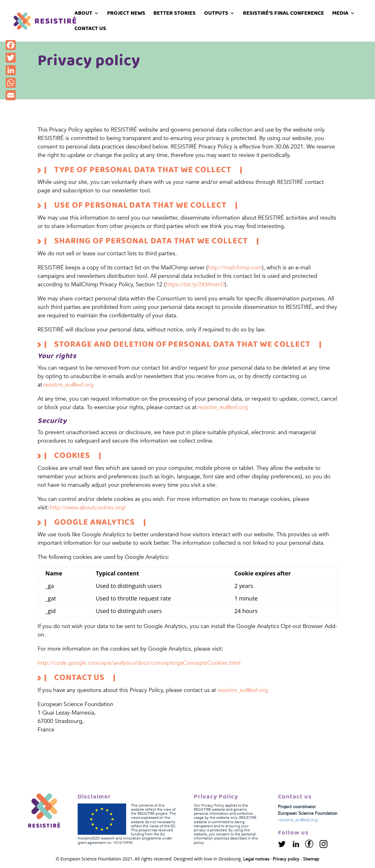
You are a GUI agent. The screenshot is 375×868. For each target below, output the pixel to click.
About (83, 14)
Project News (126, 14)
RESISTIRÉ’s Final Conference (283, 14)
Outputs (216, 14)
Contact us (90, 30)
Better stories (175, 14)
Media (340, 14)
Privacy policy (286, 859)
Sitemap (311, 859)
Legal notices (256, 859)
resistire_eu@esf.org (68, 385)
